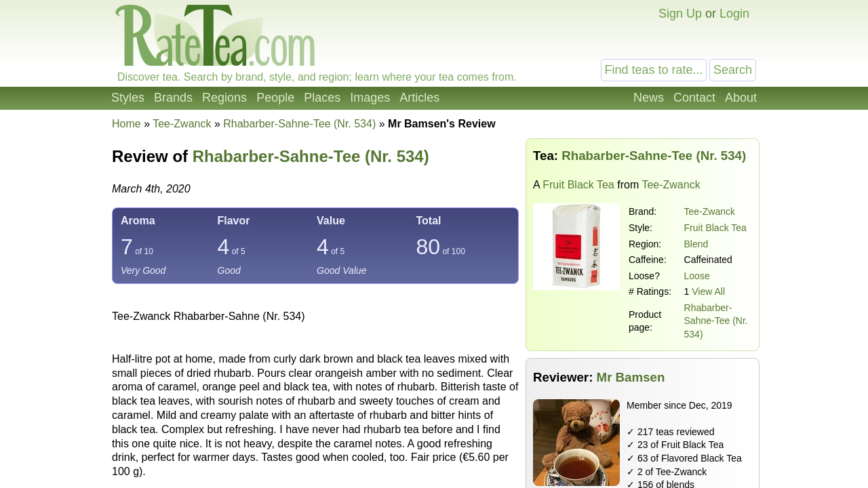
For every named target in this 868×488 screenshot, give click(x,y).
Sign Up (680, 14)
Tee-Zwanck (710, 211)
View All (708, 291)
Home (126, 124)
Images (370, 98)
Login (734, 14)
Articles (419, 98)
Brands (173, 98)
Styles (128, 98)
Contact (694, 98)
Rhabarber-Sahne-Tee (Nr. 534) (716, 321)
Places (322, 98)
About (741, 98)
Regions (224, 98)
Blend (696, 244)
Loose (697, 276)
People (275, 98)
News (649, 98)
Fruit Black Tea (578, 185)
